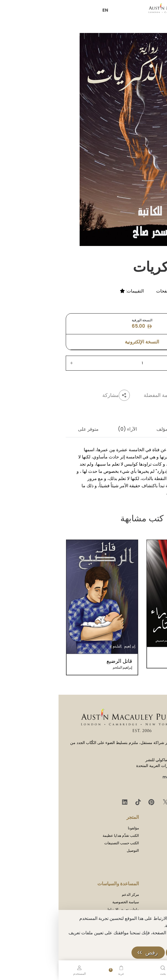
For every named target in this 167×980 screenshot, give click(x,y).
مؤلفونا (75, 828)
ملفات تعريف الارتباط (64, 910)
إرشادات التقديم (147, 902)
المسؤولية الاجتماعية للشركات (137, 873)
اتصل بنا (154, 858)
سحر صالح (142, 251)
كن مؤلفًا (153, 895)
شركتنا (155, 828)
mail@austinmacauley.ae (130, 777)
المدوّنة (154, 843)
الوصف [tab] (139, 429)
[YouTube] (120, 802)
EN (47, 10)
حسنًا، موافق (136, 953)
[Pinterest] (92, 802)
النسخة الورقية (83, 324)
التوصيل (74, 851)
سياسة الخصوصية (67, 902)
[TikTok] (79, 802)
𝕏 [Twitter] (106, 802)
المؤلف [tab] (105, 429)
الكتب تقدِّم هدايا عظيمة (62, 836)
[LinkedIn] (66, 802)
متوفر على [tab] (30, 429)
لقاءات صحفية (149, 851)
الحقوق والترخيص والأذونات (139, 865)
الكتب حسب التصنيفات (63, 843)
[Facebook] (133, 802)
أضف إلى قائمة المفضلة (116, 395)
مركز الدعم (72, 895)
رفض (93, 953)
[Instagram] (146, 802)
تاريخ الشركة (150, 836)
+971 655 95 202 (140, 788)
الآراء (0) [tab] (69, 429)
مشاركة (58, 395)
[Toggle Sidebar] (155, 8)
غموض (154, 283)
